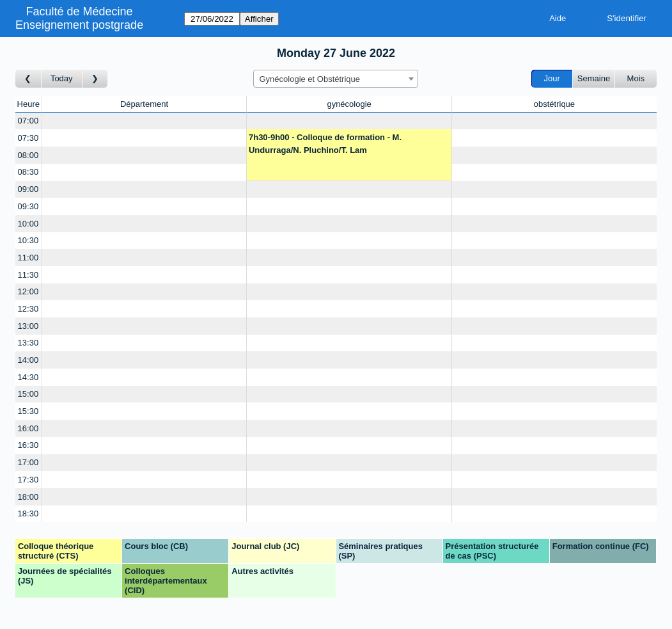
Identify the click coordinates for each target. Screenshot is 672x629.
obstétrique (554, 104)
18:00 (28, 497)
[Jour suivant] (95, 79)
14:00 (28, 360)
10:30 (28, 240)
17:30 (28, 480)
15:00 (28, 394)
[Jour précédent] (28, 79)
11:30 (28, 275)
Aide (558, 18)
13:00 (28, 326)
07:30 (28, 138)
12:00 (28, 291)
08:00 (28, 155)
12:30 (28, 309)
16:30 (28, 445)
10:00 (28, 224)
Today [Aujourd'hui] (62, 78)
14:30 (28, 377)
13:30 (28, 343)
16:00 (28, 428)
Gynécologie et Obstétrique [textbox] (309, 79)
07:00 (28, 121)
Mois (636, 78)
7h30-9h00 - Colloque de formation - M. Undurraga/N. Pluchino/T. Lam (325, 144)
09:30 (28, 206)
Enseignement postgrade (79, 25)
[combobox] (336, 79)
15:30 (28, 411)
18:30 (28, 514)
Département (144, 104)
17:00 (28, 462)
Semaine (594, 78)
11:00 (28, 258)
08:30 (28, 172)
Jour (552, 78)
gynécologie (349, 104)
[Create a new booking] (145, 121)
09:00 (28, 189)
